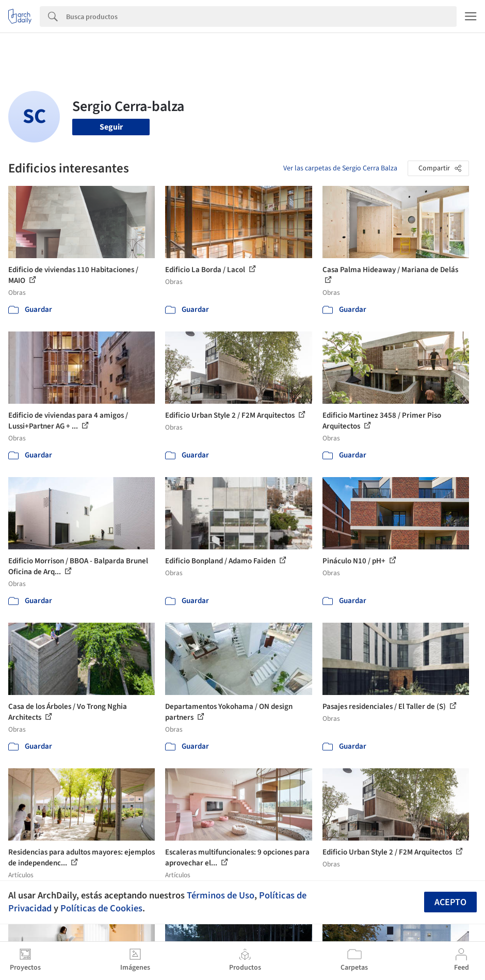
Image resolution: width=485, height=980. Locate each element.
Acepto (450, 902)
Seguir (111, 127)
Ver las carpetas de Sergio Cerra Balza (340, 168)
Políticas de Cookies (101, 908)
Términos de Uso (221, 895)
